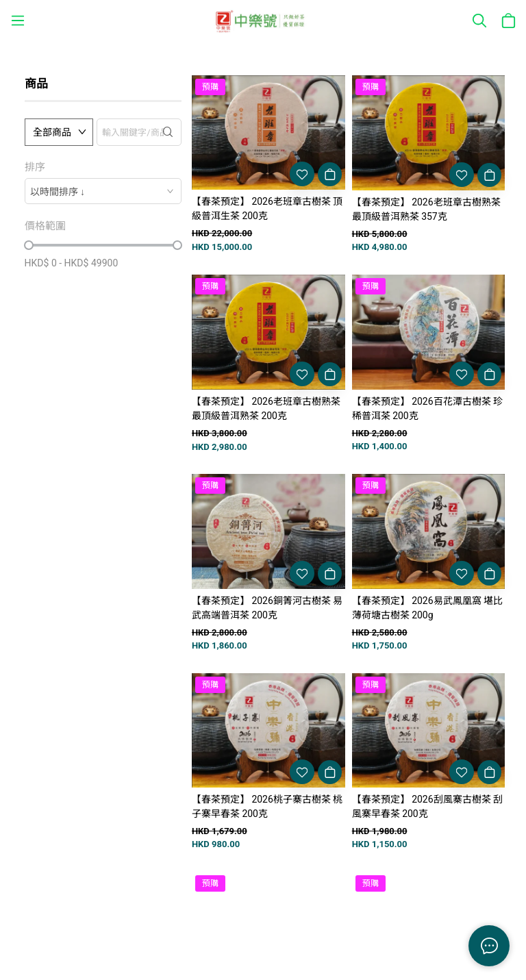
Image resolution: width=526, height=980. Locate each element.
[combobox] (103, 191)
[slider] (29, 245)
